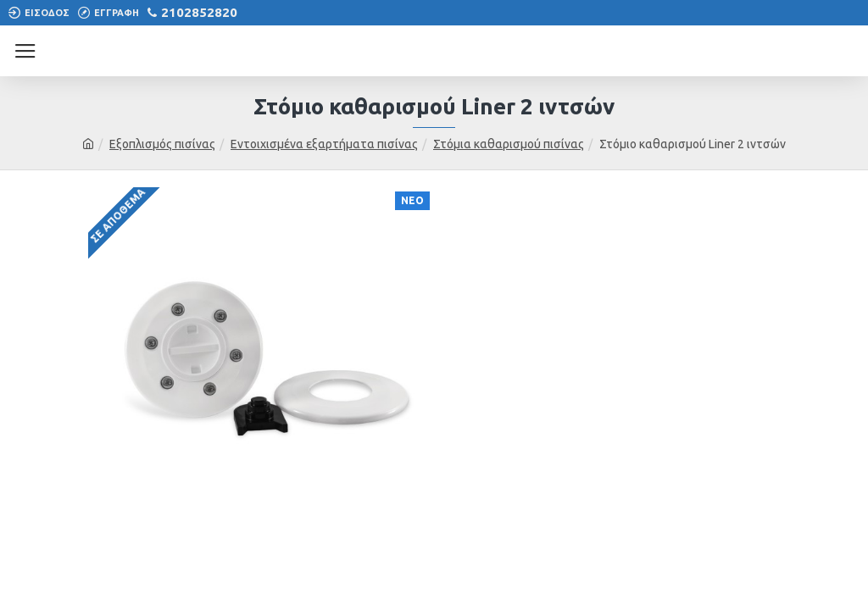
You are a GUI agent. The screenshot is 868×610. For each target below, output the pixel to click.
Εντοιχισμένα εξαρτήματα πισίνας (324, 144)
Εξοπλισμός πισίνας (162, 144)
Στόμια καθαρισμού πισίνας (509, 144)
